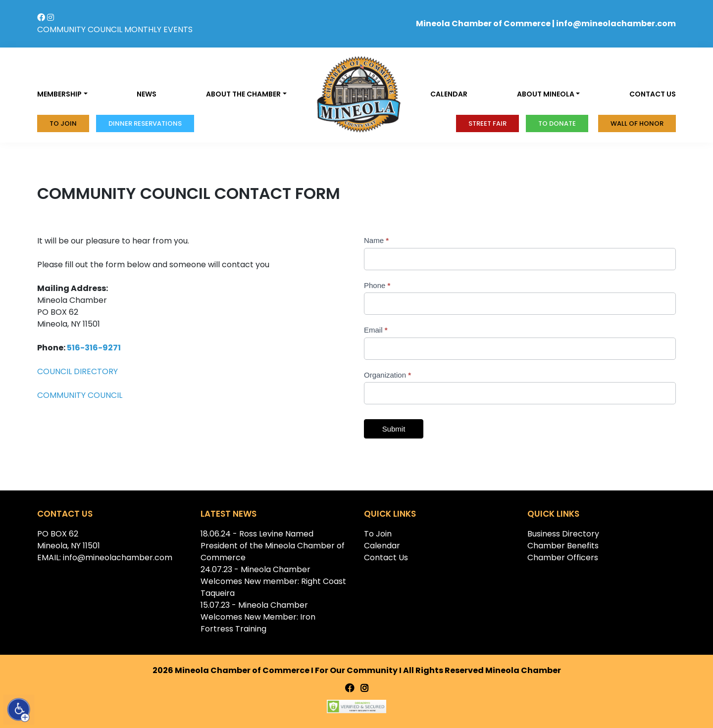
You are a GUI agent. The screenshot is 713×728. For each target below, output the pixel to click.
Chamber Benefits (563, 546)
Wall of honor (637, 123)
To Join (63, 123)
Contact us (653, 94)
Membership (59, 94)
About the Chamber (243, 94)
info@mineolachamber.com (616, 24)
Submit (394, 429)
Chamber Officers (563, 558)
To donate (557, 123)
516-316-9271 (94, 348)
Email (376, 330)
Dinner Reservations (145, 123)
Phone (377, 285)
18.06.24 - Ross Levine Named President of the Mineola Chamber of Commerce (273, 546)
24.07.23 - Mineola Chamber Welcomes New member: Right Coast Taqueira (273, 581)
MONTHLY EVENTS (158, 29)
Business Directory (563, 534)
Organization (387, 375)
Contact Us (386, 558)
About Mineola (546, 94)
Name (376, 240)
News (147, 94)
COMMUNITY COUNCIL (80, 29)
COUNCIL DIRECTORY (78, 371)
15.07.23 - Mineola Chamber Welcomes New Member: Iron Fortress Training (258, 617)
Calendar (449, 94)
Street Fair (487, 123)
